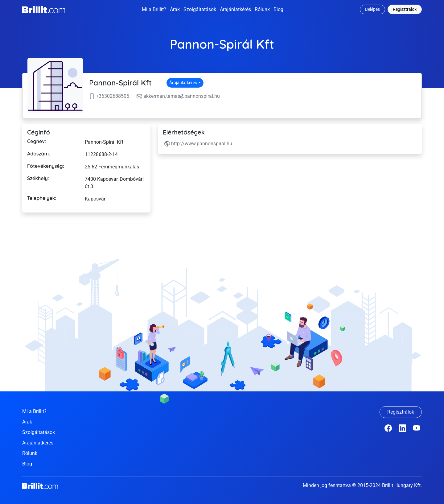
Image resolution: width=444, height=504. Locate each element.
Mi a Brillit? (154, 9)
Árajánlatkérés (235, 9)
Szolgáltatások (200, 9)
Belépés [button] (372, 9)
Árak (175, 9)
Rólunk (262, 9)
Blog (278, 9)
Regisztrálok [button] (405, 9)
